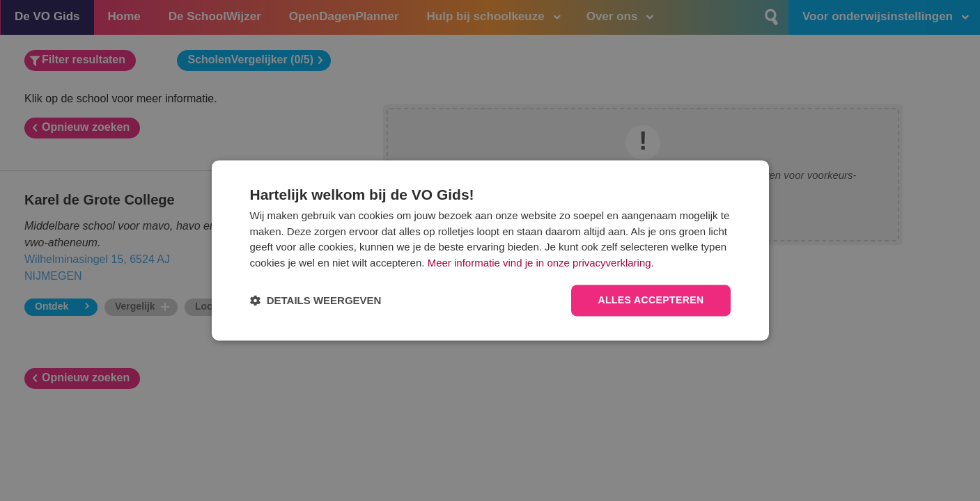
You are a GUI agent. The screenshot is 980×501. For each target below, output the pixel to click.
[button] (316, 301)
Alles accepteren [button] (651, 301)
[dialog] (490, 250)
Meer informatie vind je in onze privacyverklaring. (541, 263)
